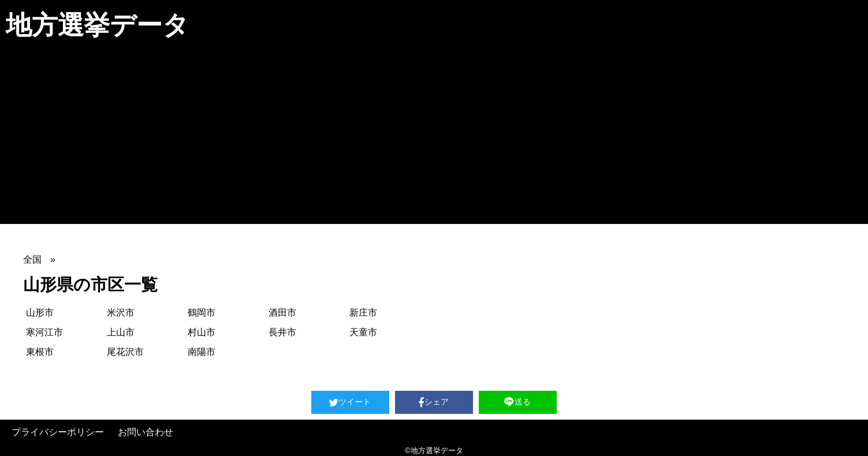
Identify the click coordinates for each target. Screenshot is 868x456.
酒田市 (282, 313)
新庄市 (363, 313)
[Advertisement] (434, 137)
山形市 (40, 313)
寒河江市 (44, 332)
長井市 (282, 332)
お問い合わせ (146, 432)
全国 (32, 259)
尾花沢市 (125, 352)
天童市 (363, 332)
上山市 (121, 332)
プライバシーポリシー (58, 432)
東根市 (40, 352)
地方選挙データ (97, 25)
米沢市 (121, 313)
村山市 (202, 332)
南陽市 (202, 352)
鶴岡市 (202, 313)
